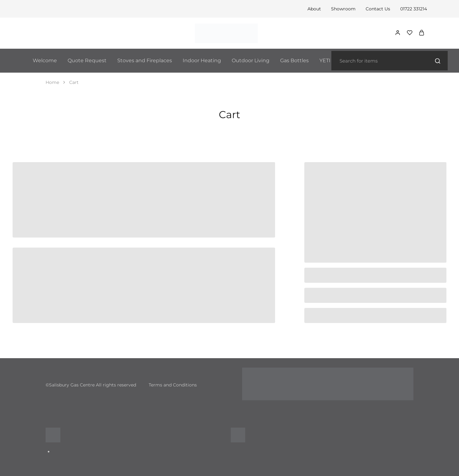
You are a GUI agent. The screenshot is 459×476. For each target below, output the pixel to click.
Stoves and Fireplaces (145, 60)
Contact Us (378, 9)
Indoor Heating (202, 60)
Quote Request (87, 60)
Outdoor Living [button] (251, 60)
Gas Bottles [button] (294, 60)
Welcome (45, 60)
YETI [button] (325, 60)
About (314, 9)
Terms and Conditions (173, 385)
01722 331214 (414, 9)
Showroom (343, 9)
